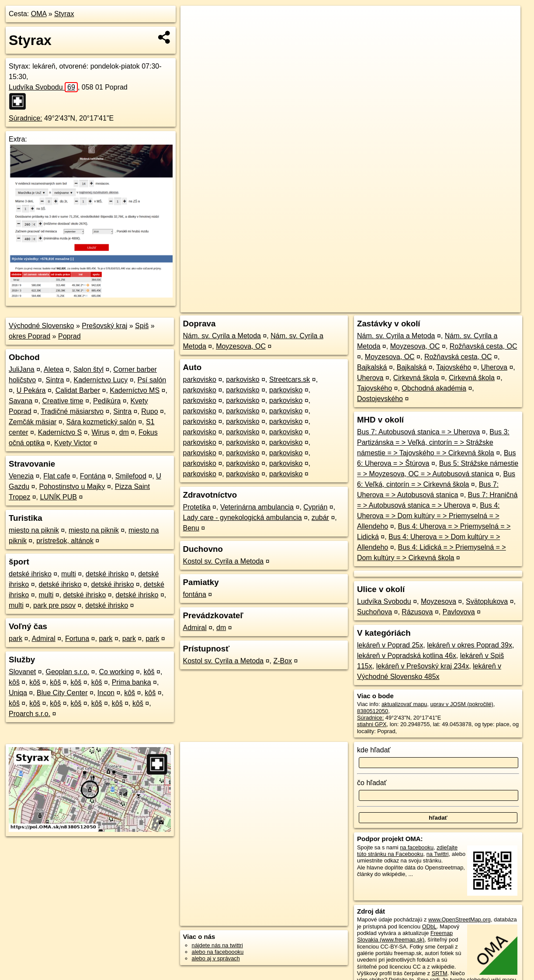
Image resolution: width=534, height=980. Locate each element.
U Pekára (31, 390)
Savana (21, 401)
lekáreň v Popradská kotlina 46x (407, 656)
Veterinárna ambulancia (257, 507)
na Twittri (438, 854)
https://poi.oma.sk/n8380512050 (481, 306)
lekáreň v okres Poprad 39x (470, 645)
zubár (320, 518)
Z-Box (283, 661)
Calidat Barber (78, 390)
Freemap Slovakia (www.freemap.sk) (405, 936)
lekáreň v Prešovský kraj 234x (423, 666)
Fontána (93, 476)
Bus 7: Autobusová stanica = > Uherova (418, 432)
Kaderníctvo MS (135, 390)
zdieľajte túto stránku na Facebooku (407, 851)
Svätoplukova (487, 601)
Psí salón (152, 380)
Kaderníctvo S (60, 432)
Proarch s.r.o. (29, 714)
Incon (106, 693)
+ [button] (196, 21)
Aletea (54, 369)
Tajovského (454, 367)
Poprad (69, 336)
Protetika (197, 507)
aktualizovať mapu (404, 704)
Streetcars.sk (290, 379)
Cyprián (315, 507)
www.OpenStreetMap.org (459, 919)
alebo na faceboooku (218, 952)
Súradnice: (26, 118)
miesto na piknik (34, 530)
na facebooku (417, 847)
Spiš (142, 326)
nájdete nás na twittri (217, 945)
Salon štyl (88, 369)
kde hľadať (374, 750)
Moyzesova (439, 601)
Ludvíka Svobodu (43, 87)
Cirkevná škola (416, 378)
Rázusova (417, 612)
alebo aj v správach (216, 958)
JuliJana (22, 369)
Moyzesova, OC (241, 346)
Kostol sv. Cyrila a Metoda (224, 561)
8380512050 (373, 711)
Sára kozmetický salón (101, 422)
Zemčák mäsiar (33, 422)
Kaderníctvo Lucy (101, 380)
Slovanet (22, 672)
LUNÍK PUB (58, 497)
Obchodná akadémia (434, 388)
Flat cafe (57, 476)
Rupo (149, 411)
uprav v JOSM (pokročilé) (462, 704)
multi (69, 574)
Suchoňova (374, 612)
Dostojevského (380, 399)
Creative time (63, 401)
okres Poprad (29, 336)
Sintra (55, 380)
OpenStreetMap (370, 306)
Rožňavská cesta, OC (484, 346)
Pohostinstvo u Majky (72, 487)
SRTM (440, 973)
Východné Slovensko (41, 326)
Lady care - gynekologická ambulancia (243, 518)
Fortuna (77, 639)
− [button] (196, 34)
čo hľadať (372, 783)
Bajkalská (372, 367)
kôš (149, 672)
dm (124, 432)
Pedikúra (107, 401)
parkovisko (200, 379)
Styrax (64, 14)
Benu (191, 528)
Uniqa (18, 693)
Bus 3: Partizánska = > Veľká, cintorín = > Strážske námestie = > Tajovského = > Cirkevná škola (433, 442)
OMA (39, 14)
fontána (195, 594)
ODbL (429, 926)
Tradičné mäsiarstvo (72, 411)
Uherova (494, 367)
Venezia (21, 476)
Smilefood (131, 476)
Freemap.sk (415, 306)
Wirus (100, 432)
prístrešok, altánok (65, 541)
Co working (116, 672)
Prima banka (132, 682)
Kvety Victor (73, 443)
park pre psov (54, 605)
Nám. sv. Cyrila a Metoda (222, 336)
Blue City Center (62, 693)
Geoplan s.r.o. (68, 672)
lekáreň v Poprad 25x (390, 645)
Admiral (44, 639)
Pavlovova (459, 612)
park (16, 639)
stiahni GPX (372, 724)
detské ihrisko (30, 574)
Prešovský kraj (104, 326)
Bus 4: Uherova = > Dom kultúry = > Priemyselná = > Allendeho (428, 516)
